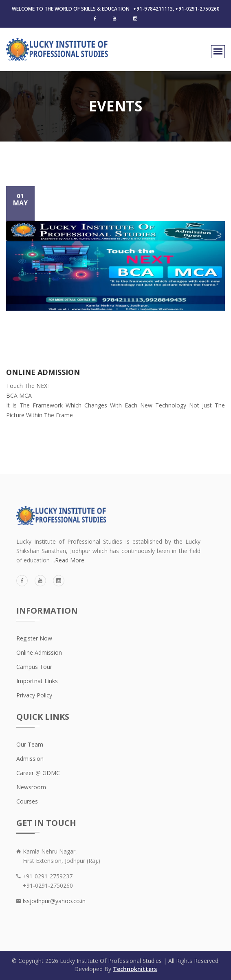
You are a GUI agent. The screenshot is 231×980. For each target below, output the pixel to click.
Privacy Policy (34, 695)
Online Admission (39, 652)
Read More (70, 560)
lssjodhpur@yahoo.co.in (53, 901)
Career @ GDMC (38, 773)
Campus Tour (34, 667)
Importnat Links (37, 681)
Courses (27, 801)
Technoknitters (135, 969)
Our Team (30, 744)
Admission (30, 759)
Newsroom (31, 787)
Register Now (34, 638)
